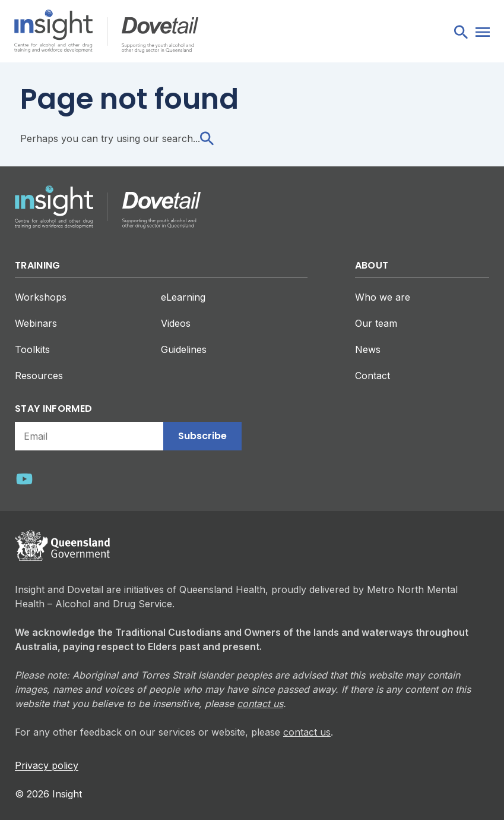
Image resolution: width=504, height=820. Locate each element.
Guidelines (184, 349)
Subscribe (202, 436)
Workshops (41, 297)
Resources (39, 376)
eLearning (183, 297)
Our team (376, 323)
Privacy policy (47, 765)
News (368, 349)
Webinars (36, 323)
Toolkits (32, 349)
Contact (373, 376)
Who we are (383, 297)
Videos (176, 323)
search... (188, 138)
